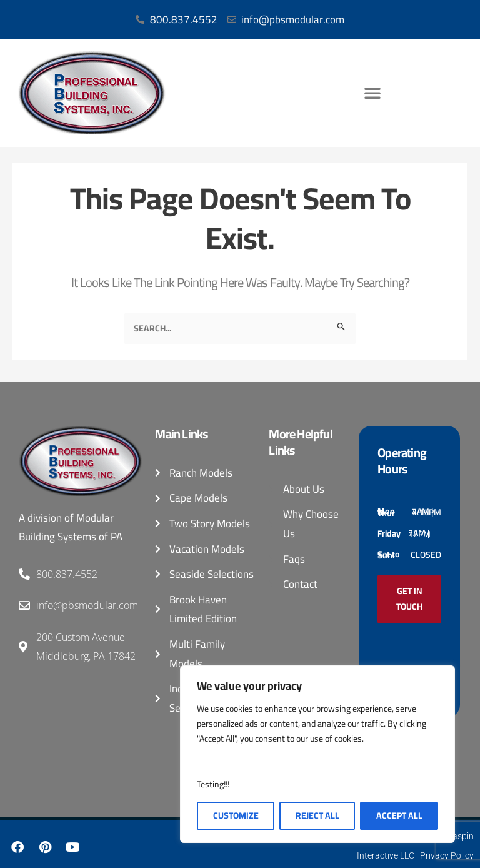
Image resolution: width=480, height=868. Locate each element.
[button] (372, 93)
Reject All (317, 815)
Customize (236, 815)
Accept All (399, 815)
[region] (317, 754)
